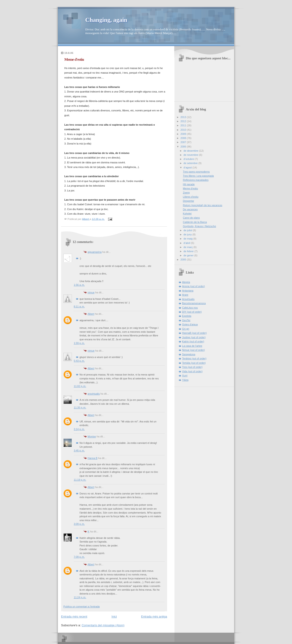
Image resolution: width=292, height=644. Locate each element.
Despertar (189, 201)
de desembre (191, 151)
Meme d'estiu (190, 188)
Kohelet (187, 214)
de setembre (191, 163)
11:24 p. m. (80, 597)
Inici (114, 617)
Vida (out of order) (192, 371)
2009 (184, 134)
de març (188, 247)
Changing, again (106, 20)
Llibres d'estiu (191, 197)
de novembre (191, 155)
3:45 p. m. (79, 451)
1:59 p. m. (79, 343)
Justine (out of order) (194, 337)
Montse (92, 436)
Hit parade (189, 184)
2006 (184, 147)
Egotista (187, 316)
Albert (91, 314)
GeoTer (186, 320)
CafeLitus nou (190, 308)
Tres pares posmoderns (196, 172)
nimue (91, 292)
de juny (188, 234)
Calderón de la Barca (195, 222)
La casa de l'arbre (192, 346)
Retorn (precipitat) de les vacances (203, 205)
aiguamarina (95, 252)
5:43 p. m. (79, 361)
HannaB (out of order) (194, 333)
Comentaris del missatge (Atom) (103, 625)
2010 (184, 130)
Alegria (186, 282)
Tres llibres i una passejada (198, 176)
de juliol (188, 230)
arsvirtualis (94, 394)
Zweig (186, 193)
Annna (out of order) (193, 286)
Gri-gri (186, 329)
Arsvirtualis (188, 299)
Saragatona (189, 354)
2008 (184, 138)
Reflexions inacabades (196, 180)
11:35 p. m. (80, 407)
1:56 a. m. (79, 285)
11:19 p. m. (80, 480)
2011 (184, 125)
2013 (184, 117)
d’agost (188, 167)
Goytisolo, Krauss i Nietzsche (200, 226)
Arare (185, 295)
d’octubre (189, 159)
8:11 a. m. (79, 306)
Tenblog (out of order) (194, 358)
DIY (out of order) (192, 312)
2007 (184, 142)
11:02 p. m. (80, 386)
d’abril (187, 243)
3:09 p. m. (79, 524)
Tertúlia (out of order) (194, 363)
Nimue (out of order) (193, 350)
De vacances (190, 209)
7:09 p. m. (79, 557)
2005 (184, 260)
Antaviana (188, 291)
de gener (189, 255)
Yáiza (185, 380)
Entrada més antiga (154, 617)
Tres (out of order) (192, 367)
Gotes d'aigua (190, 324)
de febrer (189, 251)
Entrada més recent (74, 617)
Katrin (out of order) (193, 341)
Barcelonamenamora (194, 303)
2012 (184, 121)
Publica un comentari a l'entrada (81, 606)
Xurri (185, 375)
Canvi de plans (191, 218)
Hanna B (93, 458)
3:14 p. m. (79, 429)
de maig (188, 239)
